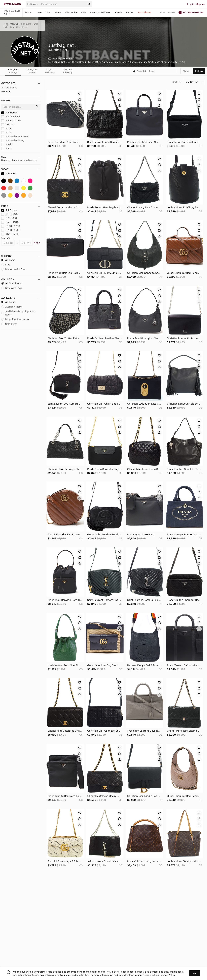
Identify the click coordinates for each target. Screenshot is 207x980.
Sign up (201, 4)
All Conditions (11, 283)
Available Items (12, 307)
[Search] (63, 4)
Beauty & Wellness (100, 12)
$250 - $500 (11, 230)
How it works (168, 13)
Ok (195, 973)
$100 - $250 (11, 226)
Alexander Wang (13, 140)
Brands (118, 12)
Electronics (71, 12)
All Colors (9, 174)
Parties (130, 12)
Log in (191, 4)
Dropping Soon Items (15, 319)
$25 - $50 (9, 218)
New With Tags (12, 288)
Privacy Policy (167, 975)
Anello (7, 144)
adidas (7, 125)
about (186, 71)
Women (29, 12)
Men (39, 12)
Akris (6, 129)
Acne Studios (11, 121)
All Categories (9, 88)
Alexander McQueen (15, 136)
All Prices (9, 210)
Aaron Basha (11, 117)
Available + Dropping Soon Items (18, 313)
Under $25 (10, 214)
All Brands (9, 113)
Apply (37, 243)
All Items (8, 260)
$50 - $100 (10, 222)
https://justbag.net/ (63, 59)
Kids (48, 12)
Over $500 (10, 234)
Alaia (6, 132)
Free (6, 265)
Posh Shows (144, 12)
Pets (84, 12)
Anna (6, 148)
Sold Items (9, 324)
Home (58, 12)
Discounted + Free (13, 269)
